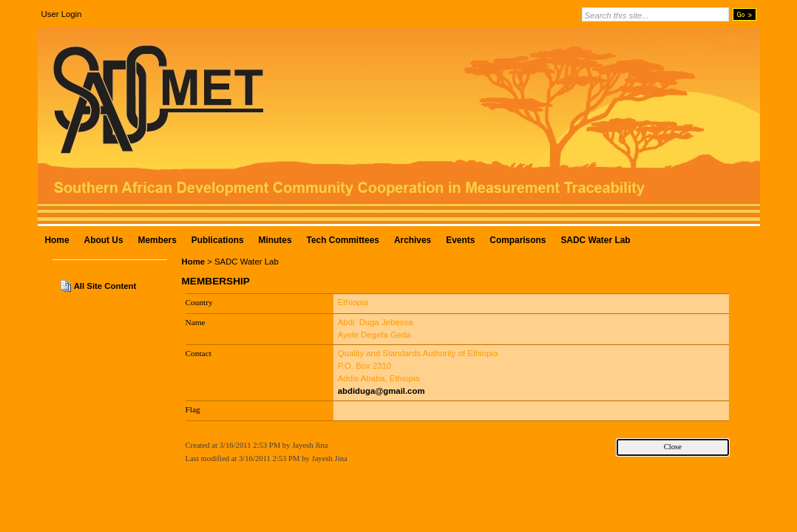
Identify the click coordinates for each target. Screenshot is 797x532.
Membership (216, 281)
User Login (62, 14)
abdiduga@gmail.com (381, 391)
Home (194, 262)
